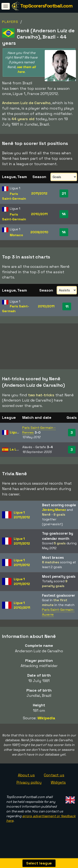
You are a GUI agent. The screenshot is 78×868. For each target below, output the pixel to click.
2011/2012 (39, 193)
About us (26, 782)
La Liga (15, 456)
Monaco (16, 235)
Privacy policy (29, 789)
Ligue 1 (15, 439)
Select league (39, 863)
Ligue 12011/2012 (22, 521)
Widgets (58, 789)
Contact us (54, 782)
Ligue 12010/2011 (22, 612)
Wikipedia (46, 725)
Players (10, 22)
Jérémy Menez (54, 516)
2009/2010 (39, 232)
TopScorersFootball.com (46, 6)
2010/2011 (39, 214)
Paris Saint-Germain (14, 196)
